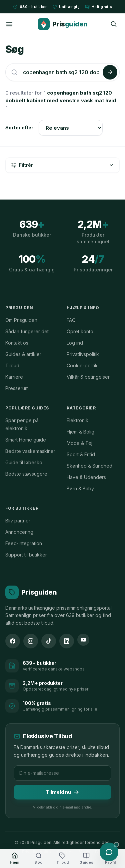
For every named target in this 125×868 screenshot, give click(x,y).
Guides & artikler (23, 354)
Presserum (17, 388)
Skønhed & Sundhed (89, 466)
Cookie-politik (82, 365)
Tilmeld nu (62, 792)
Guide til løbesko (24, 462)
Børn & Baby (80, 488)
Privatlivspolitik (83, 354)
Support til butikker (26, 555)
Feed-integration (24, 543)
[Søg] (114, 24)
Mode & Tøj (79, 443)
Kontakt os (17, 343)
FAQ (71, 320)
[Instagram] (31, 641)
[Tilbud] (63, 859)
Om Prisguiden (21, 320)
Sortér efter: (20, 128)
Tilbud (12, 365)
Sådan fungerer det (27, 331)
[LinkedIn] (67, 641)
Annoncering (19, 532)
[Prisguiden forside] (31, 592)
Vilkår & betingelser (88, 377)
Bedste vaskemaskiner (30, 451)
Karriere (14, 377)
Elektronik (77, 420)
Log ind (75, 343)
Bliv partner (18, 521)
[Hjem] (15, 859)
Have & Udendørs (86, 477)
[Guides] (86, 859)
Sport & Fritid (81, 454)
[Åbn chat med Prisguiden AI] (109, 852)
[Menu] (9, 24)
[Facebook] (13, 641)
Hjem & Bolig (80, 432)
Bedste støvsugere (26, 474)
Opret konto (80, 331)
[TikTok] (49, 641)
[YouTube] (83, 640)
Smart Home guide (26, 440)
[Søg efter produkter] (61, 72)
